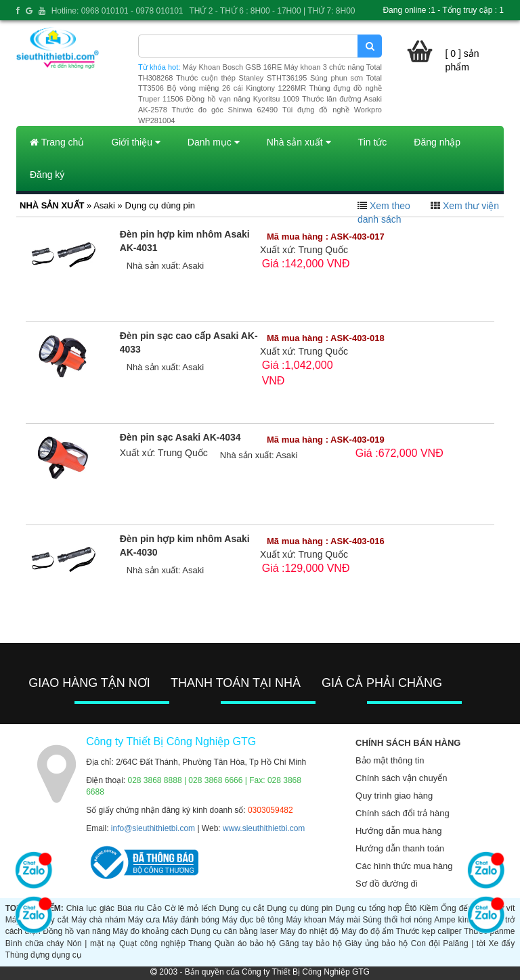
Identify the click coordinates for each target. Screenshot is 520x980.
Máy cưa (144, 920)
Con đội (426, 943)
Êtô (410, 908)
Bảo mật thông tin (390, 760)
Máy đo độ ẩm (367, 931)
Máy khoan (306, 920)
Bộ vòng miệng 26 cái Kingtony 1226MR (236, 88)
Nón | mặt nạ (92, 943)
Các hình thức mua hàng (404, 866)
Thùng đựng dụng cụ (43, 955)
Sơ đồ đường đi (387, 884)
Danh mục (214, 142)
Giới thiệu (135, 142)
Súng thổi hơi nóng (397, 920)
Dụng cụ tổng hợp (368, 908)
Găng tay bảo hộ (310, 943)
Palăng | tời (464, 943)
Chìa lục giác (90, 908)
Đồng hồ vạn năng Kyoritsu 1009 (243, 99)
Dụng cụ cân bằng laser (235, 931)
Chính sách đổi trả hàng (403, 813)
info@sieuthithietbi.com (153, 828)
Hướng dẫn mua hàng (398, 831)
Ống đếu (457, 908)
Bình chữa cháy (35, 943)
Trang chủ (57, 142)
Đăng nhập (437, 142)
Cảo (154, 908)
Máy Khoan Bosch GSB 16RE (233, 67)
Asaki (193, 266)
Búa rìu (130, 908)
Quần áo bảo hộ (245, 943)
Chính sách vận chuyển (401, 778)
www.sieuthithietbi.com (264, 828)
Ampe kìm (453, 920)
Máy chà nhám (98, 920)
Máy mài (345, 920)
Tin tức (373, 142)
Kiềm (429, 908)
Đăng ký (47, 175)
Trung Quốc (323, 250)
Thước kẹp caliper (429, 931)
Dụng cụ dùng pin (300, 908)
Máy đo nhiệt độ (310, 931)
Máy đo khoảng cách (150, 931)
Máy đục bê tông (253, 920)
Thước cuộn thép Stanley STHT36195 (241, 78)
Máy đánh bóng (191, 920)
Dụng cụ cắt (242, 908)
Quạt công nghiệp (152, 943)
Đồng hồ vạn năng (77, 931)
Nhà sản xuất (299, 142)
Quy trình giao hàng (394, 796)
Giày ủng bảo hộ (377, 943)
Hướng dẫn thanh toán (400, 848)
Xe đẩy (501, 943)
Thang (200, 943)
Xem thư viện (471, 206)
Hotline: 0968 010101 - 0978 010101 (117, 11)
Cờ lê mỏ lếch (191, 908)
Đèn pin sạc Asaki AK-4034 (180, 437)
